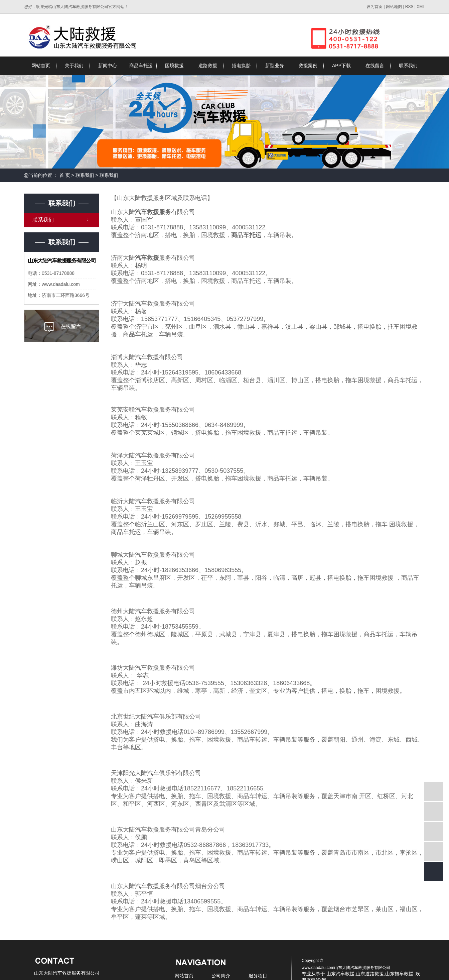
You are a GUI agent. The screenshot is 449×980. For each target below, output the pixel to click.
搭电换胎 (241, 66)
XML (421, 7)
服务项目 (258, 976)
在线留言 (375, 66)
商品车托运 (141, 66)
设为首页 (375, 7)
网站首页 (41, 66)
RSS (409, 7)
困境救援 (174, 66)
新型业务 (275, 66)
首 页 (65, 175)
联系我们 (408, 66)
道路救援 (208, 66)
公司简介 (221, 976)
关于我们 (74, 66)
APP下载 (341, 66)
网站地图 (394, 7)
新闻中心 (108, 66)
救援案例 (308, 66)
